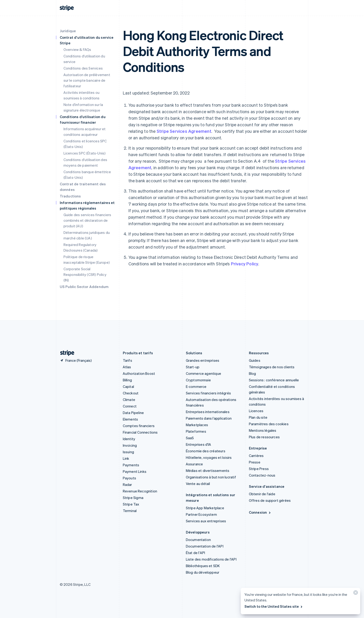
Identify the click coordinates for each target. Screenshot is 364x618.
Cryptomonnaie (198, 380)
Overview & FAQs (77, 49)
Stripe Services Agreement (184, 131)
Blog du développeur (203, 572)
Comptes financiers (139, 426)
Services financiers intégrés (209, 393)
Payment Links (135, 471)
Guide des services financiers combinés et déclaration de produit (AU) (87, 220)
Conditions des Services (83, 68)
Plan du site (258, 417)
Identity (129, 439)
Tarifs (127, 360)
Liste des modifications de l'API (211, 559)
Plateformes (196, 431)
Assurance (194, 464)
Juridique (68, 31)
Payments (131, 465)
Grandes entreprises (203, 360)
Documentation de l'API (205, 546)
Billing (127, 380)
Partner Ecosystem (201, 514)
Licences (256, 411)
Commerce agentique (204, 373)
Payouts (129, 478)
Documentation (198, 540)
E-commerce (196, 386)
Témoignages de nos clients (272, 367)
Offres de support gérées (270, 500)
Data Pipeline (133, 413)
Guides (255, 360)
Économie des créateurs (206, 451)
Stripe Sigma (133, 498)
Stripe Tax (131, 504)
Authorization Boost (139, 373)
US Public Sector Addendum (84, 287)
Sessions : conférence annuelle (274, 380)
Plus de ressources (264, 437)
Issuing (128, 452)
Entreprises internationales (208, 412)
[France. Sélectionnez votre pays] (76, 360)
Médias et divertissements (208, 471)
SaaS (190, 438)
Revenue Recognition (140, 491)
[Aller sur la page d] (65, 353)
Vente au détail (198, 484)
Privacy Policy (245, 264)
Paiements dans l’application (209, 418)
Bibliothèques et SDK (203, 566)
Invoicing (130, 445)
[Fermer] (355, 594)
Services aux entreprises (206, 521)
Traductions (70, 196)
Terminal (130, 511)
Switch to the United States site (274, 606)
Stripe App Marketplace (205, 508)
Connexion (260, 512)
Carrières (256, 456)
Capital (128, 386)
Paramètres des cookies (269, 424)
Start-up (193, 367)
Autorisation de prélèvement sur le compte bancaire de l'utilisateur (87, 80)
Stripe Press (259, 469)
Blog (253, 373)
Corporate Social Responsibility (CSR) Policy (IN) (85, 274)
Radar (127, 485)
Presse (255, 462)
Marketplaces (197, 425)
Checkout (131, 393)
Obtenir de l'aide (262, 494)
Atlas (127, 367)
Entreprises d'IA (199, 444)
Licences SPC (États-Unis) (85, 153)
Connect (130, 406)
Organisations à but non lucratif (211, 477)
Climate (129, 400)
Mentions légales (263, 430)
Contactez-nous (262, 475)
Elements (131, 419)
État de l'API (196, 553)
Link (126, 458)
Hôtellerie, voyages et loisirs (209, 457)
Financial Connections (140, 432)
